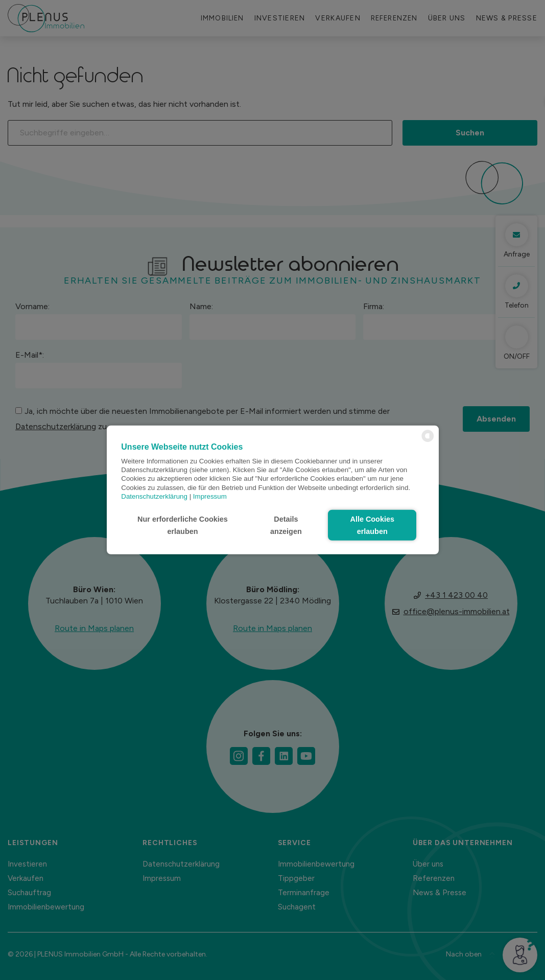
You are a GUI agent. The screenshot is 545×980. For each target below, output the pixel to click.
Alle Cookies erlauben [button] (372, 525)
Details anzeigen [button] (286, 525)
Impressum (210, 496)
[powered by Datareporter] (428, 441)
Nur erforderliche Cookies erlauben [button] (183, 525)
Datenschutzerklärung (154, 496)
